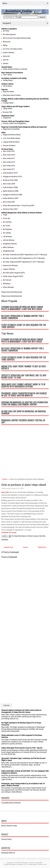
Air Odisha (7, 233)
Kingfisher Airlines (10, 244)
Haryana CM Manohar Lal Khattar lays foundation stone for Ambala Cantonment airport (25, 403)
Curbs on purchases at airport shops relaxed (24, 485)
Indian (5, 276)
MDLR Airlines (8, 247)
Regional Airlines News (12, 135)
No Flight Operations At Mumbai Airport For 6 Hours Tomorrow (23, 317)
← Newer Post (8, 547)
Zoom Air (7, 218)
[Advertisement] (25, 452)
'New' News (7, 75)
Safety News (8, 80)
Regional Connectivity (11, 129)
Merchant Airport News (12, 95)
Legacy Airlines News (11, 142)
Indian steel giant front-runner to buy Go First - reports (24, 367)
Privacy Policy (6, 839)
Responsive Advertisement (12, 292)
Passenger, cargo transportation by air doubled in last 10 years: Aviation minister (24, 394)
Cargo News (8, 108)
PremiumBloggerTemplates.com (15, 864)
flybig (5, 45)
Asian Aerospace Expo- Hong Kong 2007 (19, 205)
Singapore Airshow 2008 (12, 195)
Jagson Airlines (9, 269)
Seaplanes (7, 118)
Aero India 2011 (9, 169)
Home (4, 479)
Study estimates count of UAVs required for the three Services (24, 326)
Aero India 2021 (9, 151)
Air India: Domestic (10, 258)
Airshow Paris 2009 (10, 180)
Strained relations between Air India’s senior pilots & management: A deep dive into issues (22, 308)
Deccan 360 (7, 112)
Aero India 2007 (9, 202)
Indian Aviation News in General (15, 69)
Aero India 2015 (9, 162)
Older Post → (43, 547)
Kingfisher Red (9, 251)
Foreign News (8, 103)
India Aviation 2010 (10, 173)
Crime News (8, 86)
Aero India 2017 (9, 158)
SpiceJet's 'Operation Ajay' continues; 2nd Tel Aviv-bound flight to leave (24, 376)
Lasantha (39, 863)
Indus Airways (8, 287)
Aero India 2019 (9, 155)
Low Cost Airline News (12, 138)
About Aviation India (9, 826)
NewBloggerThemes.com (37, 864)
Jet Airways (7, 236)
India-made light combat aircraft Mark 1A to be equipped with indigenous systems (23, 385)
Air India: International (11, 255)
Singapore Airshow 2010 (12, 176)
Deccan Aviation (9, 145)
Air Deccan (7, 280)
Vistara (6, 63)
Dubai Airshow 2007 (11, 198)
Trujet (5, 215)
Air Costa (6, 226)
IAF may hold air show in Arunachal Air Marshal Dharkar (24, 412)
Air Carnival (7, 222)
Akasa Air (7, 42)
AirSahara (7, 284)
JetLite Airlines (9, 240)
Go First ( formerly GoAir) (13, 49)
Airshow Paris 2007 (10, 209)
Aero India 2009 (9, 184)
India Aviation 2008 (10, 187)
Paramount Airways (10, 265)
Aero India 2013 (9, 166)
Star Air (6, 60)
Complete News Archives (11, 803)
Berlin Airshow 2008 (11, 191)
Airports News (8, 92)
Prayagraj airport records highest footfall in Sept (23, 421)
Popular (7, 705)
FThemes (18, 863)
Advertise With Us (8, 853)
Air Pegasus (8, 229)
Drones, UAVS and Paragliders (15, 123)
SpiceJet (6, 56)
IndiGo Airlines (9, 53)
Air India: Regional (10, 262)
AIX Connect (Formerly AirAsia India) (17, 38)
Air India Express (9, 34)
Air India (6, 31)
